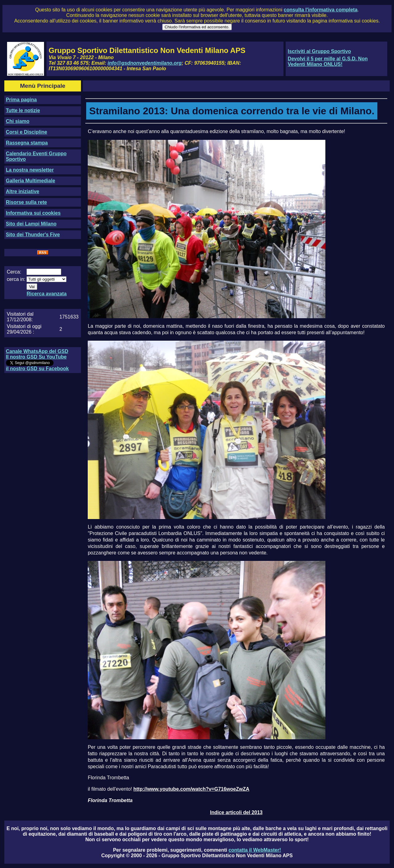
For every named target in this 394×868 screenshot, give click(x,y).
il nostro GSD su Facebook (37, 369)
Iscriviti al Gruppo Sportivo (319, 51)
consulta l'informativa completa (321, 10)
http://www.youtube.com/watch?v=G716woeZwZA (191, 789)
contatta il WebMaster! (255, 850)
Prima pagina (21, 100)
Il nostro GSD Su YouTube (36, 357)
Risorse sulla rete (26, 202)
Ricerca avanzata (46, 294)
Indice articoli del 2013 (236, 812)
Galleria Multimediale (30, 181)
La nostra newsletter (30, 170)
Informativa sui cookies (33, 213)
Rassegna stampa (27, 143)
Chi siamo (18, 121)
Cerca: (14, 272)
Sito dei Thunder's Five (33, 235)
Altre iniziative (22, 191)
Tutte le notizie (23, 110)
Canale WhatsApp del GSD (37, 351)
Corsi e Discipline (26, 132)
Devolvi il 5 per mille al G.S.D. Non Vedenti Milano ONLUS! (328, 61)
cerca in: (16, 279)
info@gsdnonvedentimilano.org (145, 63)
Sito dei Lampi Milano (31, 224)
